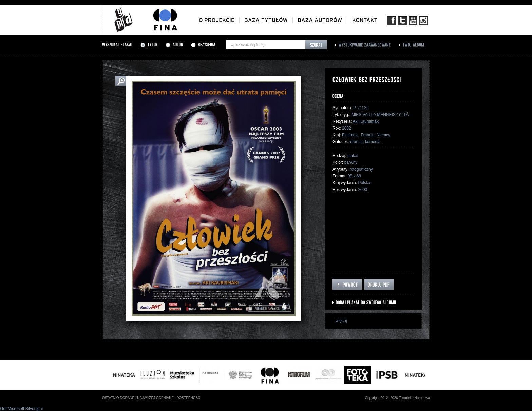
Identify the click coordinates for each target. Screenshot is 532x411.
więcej (341, 321)
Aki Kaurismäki (366, 121)
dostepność (188, 398)
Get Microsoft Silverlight (22, 409)
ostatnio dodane (118, 398)
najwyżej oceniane (155, 398)
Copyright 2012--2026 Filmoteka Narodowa (397, 398)
